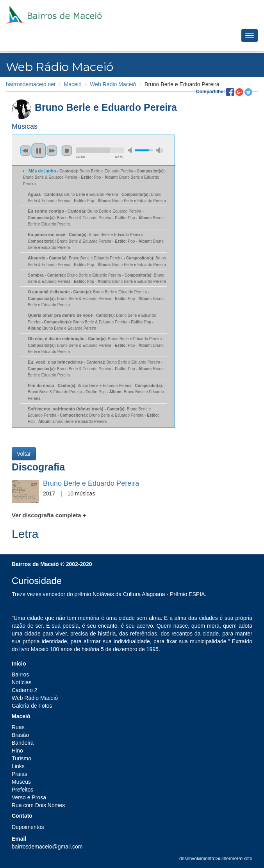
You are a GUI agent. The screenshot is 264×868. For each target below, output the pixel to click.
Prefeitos (22, 790)
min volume (131, 150)
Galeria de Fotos (32, 706)
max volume (159, 150)
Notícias (22, 682)
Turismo (21, 758)
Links (18, 766)
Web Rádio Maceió (113, 84)
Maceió (73, 84)
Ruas (18, 727)
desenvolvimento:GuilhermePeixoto (216, 859)
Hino (17, 751)
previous (25, 151)
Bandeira (23, 743)
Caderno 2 (24, 690)
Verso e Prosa (29, 797)
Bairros (20, 675)
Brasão (20, 735)
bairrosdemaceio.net (31, 84)
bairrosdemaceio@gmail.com (47, 847)
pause (39, 151)
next (52, 151)
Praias (20, 774)
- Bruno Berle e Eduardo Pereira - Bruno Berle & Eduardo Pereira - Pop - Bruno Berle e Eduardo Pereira (94, 178)
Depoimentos (28, 827)
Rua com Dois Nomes (38, 805)
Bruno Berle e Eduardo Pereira (91, 483)
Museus (21, 782)
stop (67, 151)
